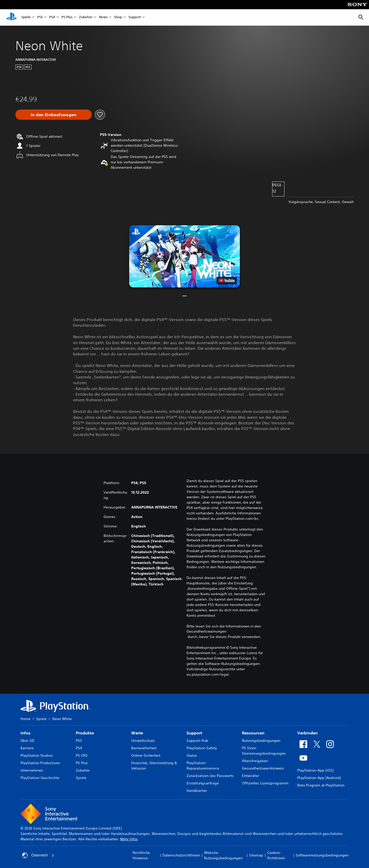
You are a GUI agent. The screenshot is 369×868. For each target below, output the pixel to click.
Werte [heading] (137, 733)
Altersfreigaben (255, 761)
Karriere (27, 748)
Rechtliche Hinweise (141, 855)
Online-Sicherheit (146, 755)
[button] (184, 256)
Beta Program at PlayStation (321, 785)
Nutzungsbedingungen (261, 741)
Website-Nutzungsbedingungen (223, 855)
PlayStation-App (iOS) (315, 770)
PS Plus (67, 18)
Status (192, 755)
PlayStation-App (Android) (319, 778)
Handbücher (197, 791)
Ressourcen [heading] (253, 733)
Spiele (26, 18)
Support (135, 18)
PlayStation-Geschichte (40, 778)
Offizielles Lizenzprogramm (265, 783)
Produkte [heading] (85, 733)
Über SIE (28, 741)
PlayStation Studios (37, 755)
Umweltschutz (143, 741)
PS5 (40, 18)
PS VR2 (82, 755)
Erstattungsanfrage (203, 783)
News (103, 18)
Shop (118, 18)
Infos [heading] (25, 733)
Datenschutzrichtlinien (181, 855)
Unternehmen (32, 770)
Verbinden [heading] (307, 733)
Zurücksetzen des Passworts (210, 776)
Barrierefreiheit (144, 748)
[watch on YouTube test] (227, 281)
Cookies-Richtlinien (276, 855)
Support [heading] (194, 733)
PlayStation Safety (202, 748)
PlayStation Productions (40, 763)
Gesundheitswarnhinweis (263, 768)
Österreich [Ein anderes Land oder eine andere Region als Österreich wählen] (38, 855)
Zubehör (86, 18)
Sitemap (256, 855)
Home (25, 719)
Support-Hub (197, 741)
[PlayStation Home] (12, 17)
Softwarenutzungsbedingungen (322, 855)
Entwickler (250, 776)
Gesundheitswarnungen (206, 631)
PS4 (52, 18)
